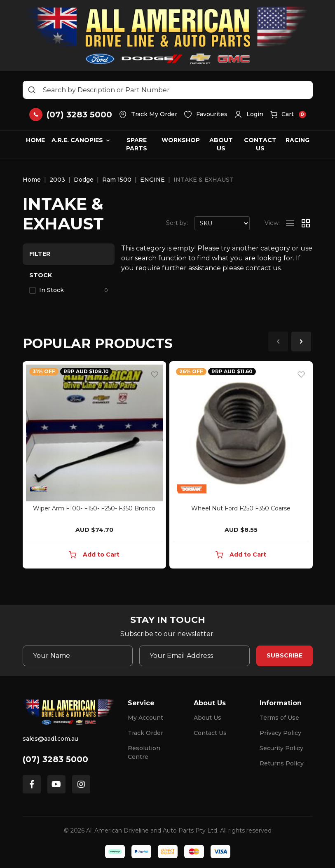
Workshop (181, 140)
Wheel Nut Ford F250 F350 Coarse (241, 508)
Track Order (145, 733)
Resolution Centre (144, 752)
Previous (278, 342)
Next (301, 342)
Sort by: (177, 223)
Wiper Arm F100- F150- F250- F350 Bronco (94, 508)
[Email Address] (194, 656)
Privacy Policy (280, 733)
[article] (94, 467)
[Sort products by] (222, 223)
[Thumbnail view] (306, 223)
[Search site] (32, 90)
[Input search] (168, 90)
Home (35, 140)
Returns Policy (282, 763)
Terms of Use (279, 718)
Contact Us (260, 144)
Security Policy (281, 748)
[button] (249, 115)
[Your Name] (78, 656)
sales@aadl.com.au (50, 739)
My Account (145, 718)
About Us (221, 144)
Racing (298, 140)
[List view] (290, 223)
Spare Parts (137, 144)
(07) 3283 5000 (55, 759)
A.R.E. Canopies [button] (77, 140)
